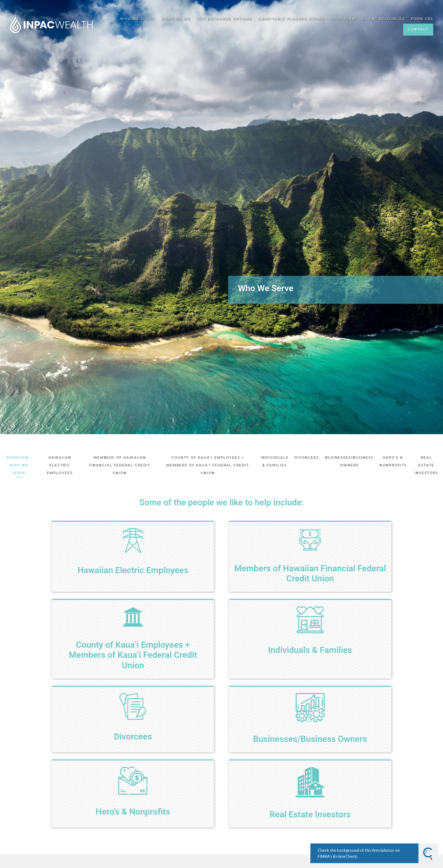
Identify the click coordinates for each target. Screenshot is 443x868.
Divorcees (307, 458)
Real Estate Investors (426, 465)
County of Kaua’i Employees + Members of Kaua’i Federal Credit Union (208, 465)
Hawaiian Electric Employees (60, 465)
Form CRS (422, 19)
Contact (418, 29)
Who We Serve (137, 19)
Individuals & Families (274, 461)
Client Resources (383, 19)
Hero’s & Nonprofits (393, 461)
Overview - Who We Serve (19, 465)
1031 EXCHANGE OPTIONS (224, 19)
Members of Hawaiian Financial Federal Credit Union (120, 465)
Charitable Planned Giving (291, 19)
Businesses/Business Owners (349, 461)
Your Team (343, 19)
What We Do (176, 19)
